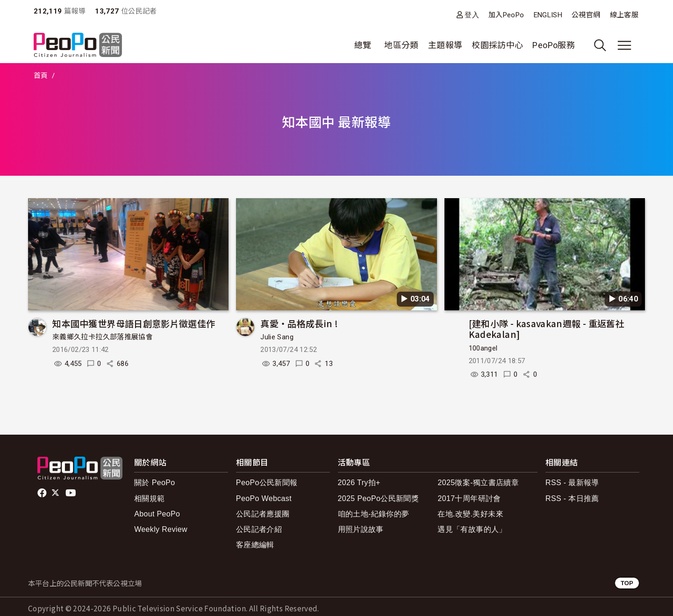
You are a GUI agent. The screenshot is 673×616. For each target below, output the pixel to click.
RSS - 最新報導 (572, 483)
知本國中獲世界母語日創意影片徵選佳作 (134, 323)
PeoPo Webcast (264, 498)
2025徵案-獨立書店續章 (478, 483)
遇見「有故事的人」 (472, 529)
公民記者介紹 (259, 529)
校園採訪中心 (497, 45)
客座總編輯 (255, 545)
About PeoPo (157, 514)
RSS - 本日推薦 (572, 498)
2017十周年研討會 (469, 498)
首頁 (41, 76)
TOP (627, 583)
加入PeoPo (506, 15)
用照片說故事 (361, 529)
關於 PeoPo (154, 483)
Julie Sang (277, 337)
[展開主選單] (624, 45)
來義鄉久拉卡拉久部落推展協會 (103, 337)
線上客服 (624, 15)
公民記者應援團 (263, 514)
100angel (483, 348)
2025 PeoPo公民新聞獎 (378, 498)
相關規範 (149, 498)
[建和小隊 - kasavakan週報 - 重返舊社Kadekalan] (547, 329)
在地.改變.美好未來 (470, 514)
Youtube (72, 493)
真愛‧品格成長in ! (299, 323)
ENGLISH (548, 15)
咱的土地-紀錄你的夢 (374, 514)
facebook (43, 493)
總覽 (363, 45)
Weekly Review (161, 529)
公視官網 (586, 15)
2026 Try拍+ (359, 483)
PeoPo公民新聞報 (267, 483)
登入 (472, 15)
